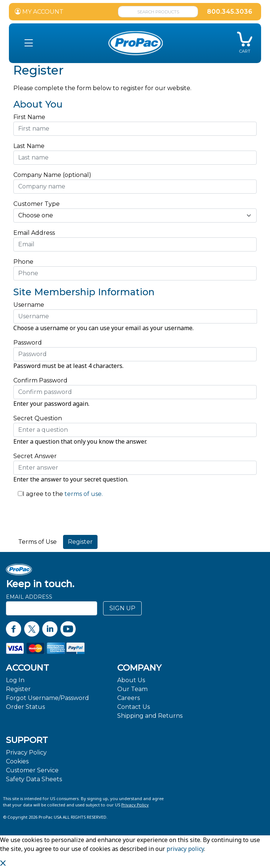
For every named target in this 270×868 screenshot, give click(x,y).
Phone (23, 262)
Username (29, 305)
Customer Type (37, 204)
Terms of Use (37, 542)
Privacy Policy (26, 752)
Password (28, 343)
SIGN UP (122, 608)
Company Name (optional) (52, 175)
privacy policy (185, 849)
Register (18, 689)
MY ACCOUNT (39, 12)
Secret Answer (35, 456)
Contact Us (134, 707)
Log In (15, 680)
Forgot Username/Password (47, 698)
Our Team (132, 689)
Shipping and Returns (150, 716)
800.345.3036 (230, 12)
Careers (129, 698)
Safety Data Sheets (34, 779)
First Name (29, 117)
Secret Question (38, 418)
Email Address (36, 233)
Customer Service (32, 770)
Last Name (29, 146)
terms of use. (83, 494)
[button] (29, 43)
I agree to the (43, 494)
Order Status (25, 707)
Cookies (17, 761)
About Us (131, 680)
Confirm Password (40, 380)
